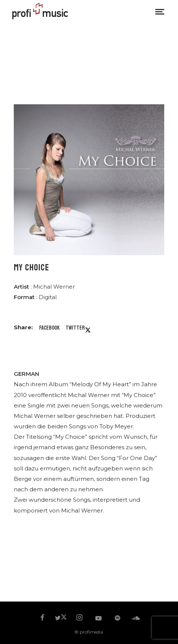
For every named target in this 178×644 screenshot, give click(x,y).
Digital (48, 297)
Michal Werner (54, 287)
